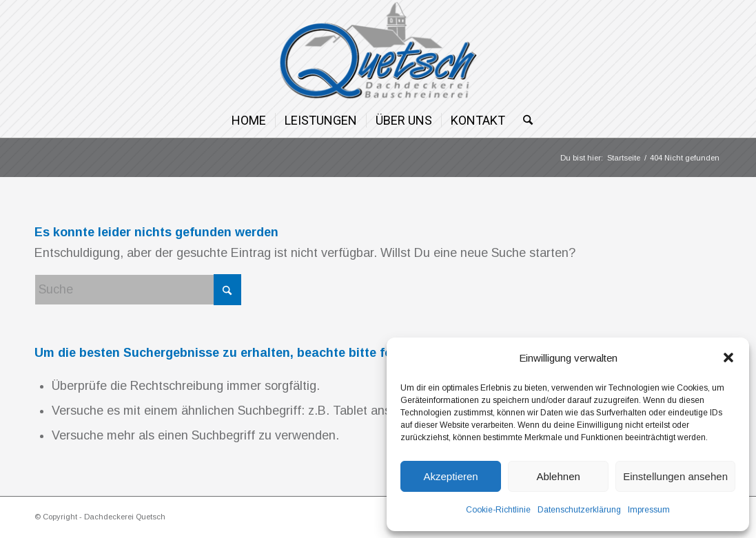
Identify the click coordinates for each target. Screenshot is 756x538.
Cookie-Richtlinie (498, 510)
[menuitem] (249, 121)
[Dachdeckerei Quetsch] (378, 52)
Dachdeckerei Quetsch (125, 517)
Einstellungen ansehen (675, 476)
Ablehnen (558, 476)
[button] (728, 358)
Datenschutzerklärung (579, 510)
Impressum (649, 510)
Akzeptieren (450, 476)
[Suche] (523, 121)
